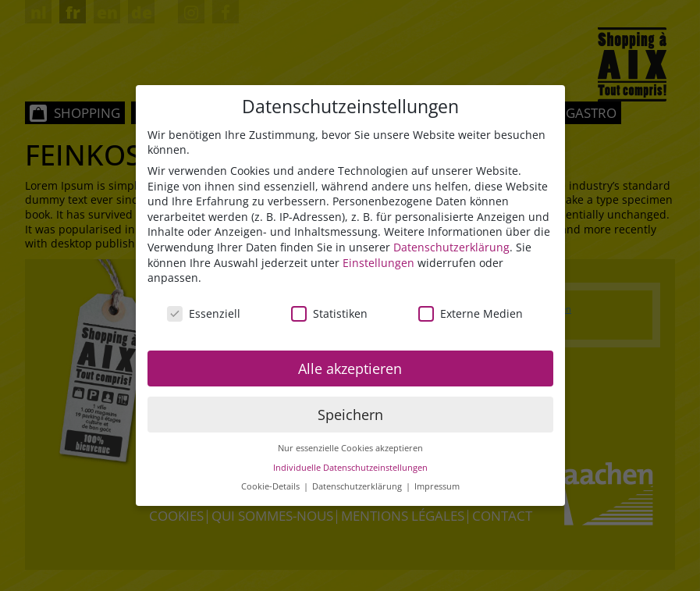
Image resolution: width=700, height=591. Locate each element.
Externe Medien (471, 313)
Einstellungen (378, 263)
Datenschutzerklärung (451, 247)
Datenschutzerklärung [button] (358, 487)
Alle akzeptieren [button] (350, 368)
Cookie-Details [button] (272, 487)
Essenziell (204, 313)
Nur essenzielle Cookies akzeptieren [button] (350, 448)
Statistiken (329, 313)
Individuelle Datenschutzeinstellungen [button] (350, 468)
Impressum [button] (437, 487)
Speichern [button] (350, 415)
